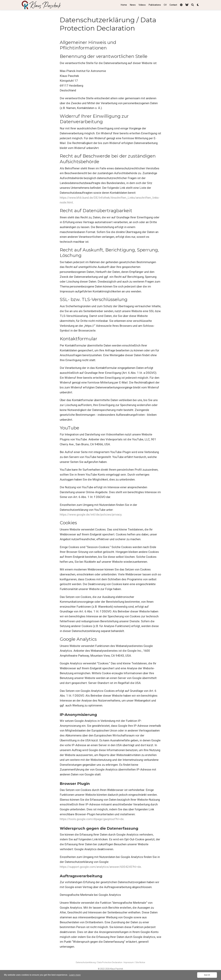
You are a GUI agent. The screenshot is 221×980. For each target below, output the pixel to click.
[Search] (193, 5)
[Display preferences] (198, 5)
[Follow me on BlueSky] (187, 5)
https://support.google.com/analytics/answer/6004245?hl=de (100, 867)
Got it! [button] (207, 975)
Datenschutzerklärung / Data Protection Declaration (99, 962)
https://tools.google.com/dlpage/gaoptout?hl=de (92, 819)
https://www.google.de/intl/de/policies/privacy (91, 515)
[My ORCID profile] (181, 5)
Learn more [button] (75, 975)
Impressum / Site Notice (134, 962)
